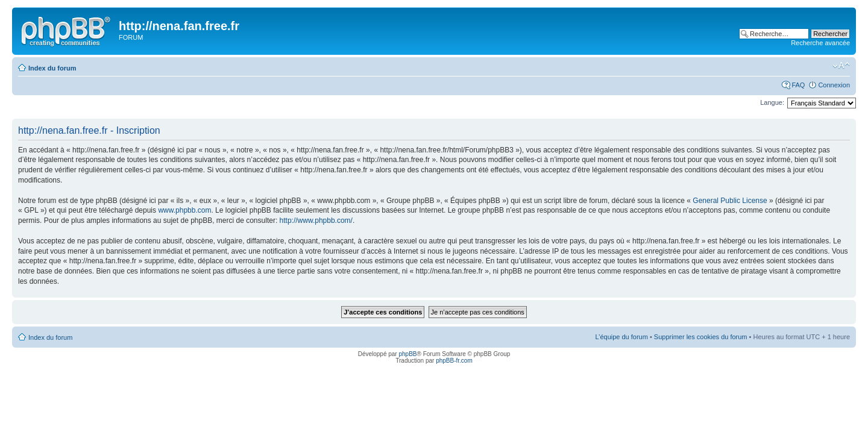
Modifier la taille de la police (841, 66)
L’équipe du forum (621, 337)
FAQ (798, 85)
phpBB (407, 354)
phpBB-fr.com (454, 361)
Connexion (834, 85)
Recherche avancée (820, 43)
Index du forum (52, 68)
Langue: (772, 102)
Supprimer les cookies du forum (701, 337)
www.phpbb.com (184, 210)
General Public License (730, 201)
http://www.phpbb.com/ (316, 221)
